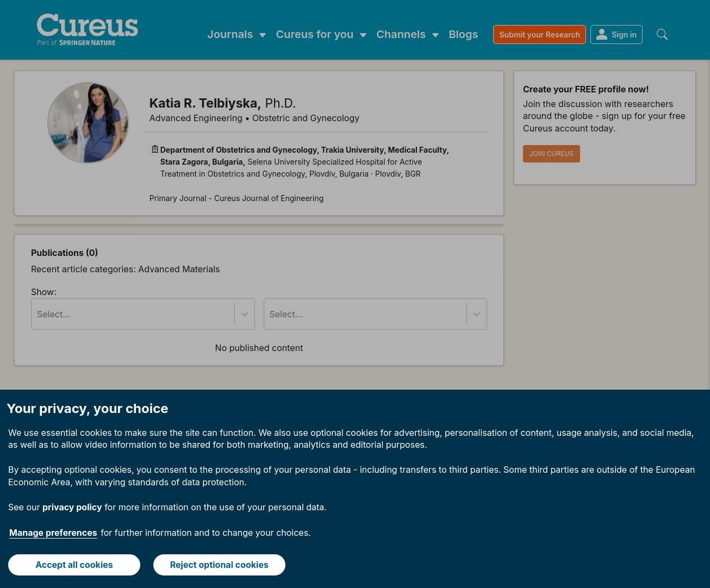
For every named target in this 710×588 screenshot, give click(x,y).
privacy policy (72, 507)
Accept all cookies (74, 565)
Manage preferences (53, 533)
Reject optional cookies (219, 565)
